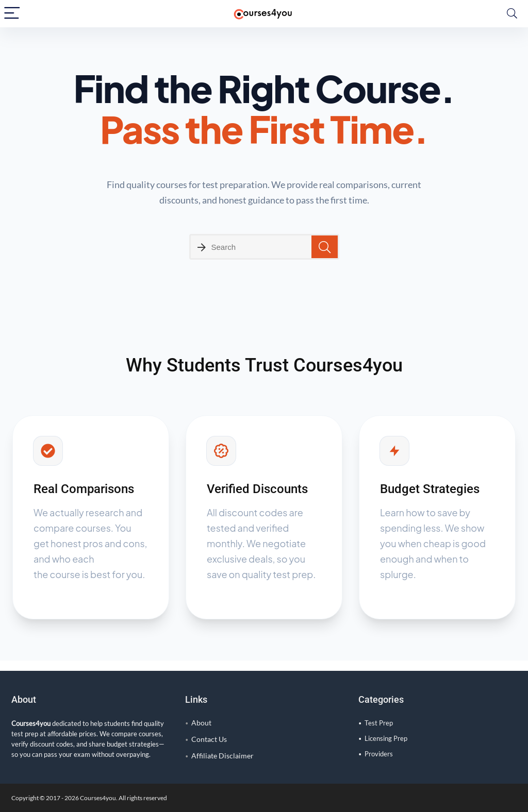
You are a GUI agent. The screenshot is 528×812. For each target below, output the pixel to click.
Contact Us (209, 739)
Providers (379, 754)
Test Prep (379, 723)
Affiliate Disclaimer (222, 756)
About (201, 723)
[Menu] (12, 14)
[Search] (512, 14)
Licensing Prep (386, 738)
